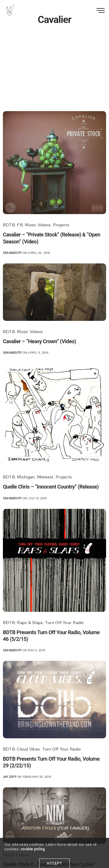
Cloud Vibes (28, 749)
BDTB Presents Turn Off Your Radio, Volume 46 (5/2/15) (51, 636)
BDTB (9, 225)
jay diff (10, 777)
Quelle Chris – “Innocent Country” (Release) (51, 487)
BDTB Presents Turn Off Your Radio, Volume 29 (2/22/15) (51, 762)
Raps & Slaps (30, 622)
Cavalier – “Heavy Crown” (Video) (39, 341)
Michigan (26, 477)
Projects (61, 225)
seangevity (12, 253)
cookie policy (33, 863)
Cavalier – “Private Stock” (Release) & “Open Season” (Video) (52, 238)
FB (20, 225)
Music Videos (38, 225)
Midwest (45, 477)
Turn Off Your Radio (65, 622)
